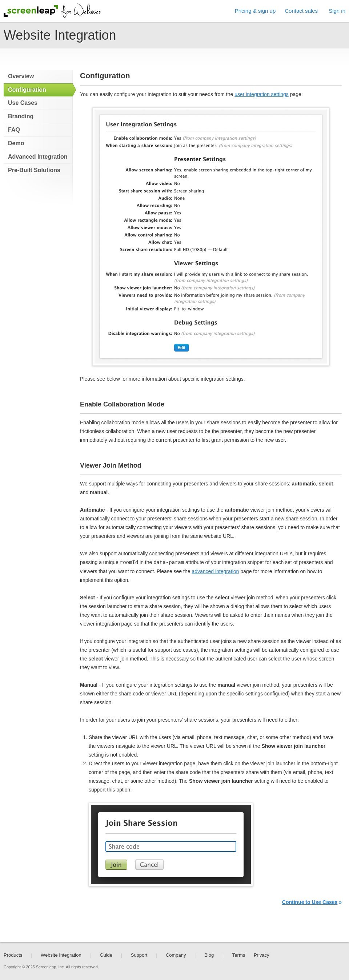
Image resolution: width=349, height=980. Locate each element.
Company (176, 955)
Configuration (27, 90)
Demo (16, 143)
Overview (21, 76)
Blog (209, 955)
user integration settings (262, 94)
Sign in (337, 11)
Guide (106, 955)
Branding (21, 116)
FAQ (14, 130)
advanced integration (215, 571)
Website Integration (61, 955)
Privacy (262, 955)
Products (13, 955)
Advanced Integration (38, 157)
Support (139, 955)
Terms (239, 955)
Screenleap (31, 11)
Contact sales (301, 11)
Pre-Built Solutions (34, 170)
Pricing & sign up (255, 11)
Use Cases (23, 103)
